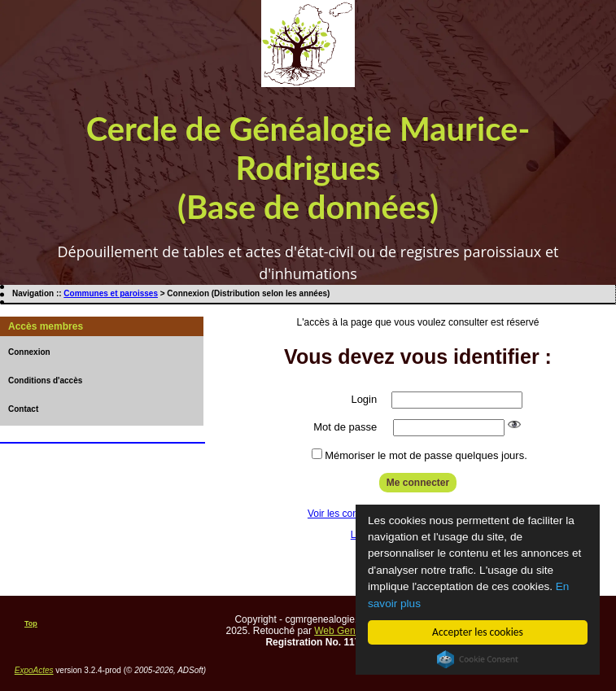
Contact (23, 409)
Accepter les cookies (478, 632)
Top (31, 623)
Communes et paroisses (111, 293)
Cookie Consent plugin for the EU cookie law (478, 659)
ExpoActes (34, 670)
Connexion (29, 352)
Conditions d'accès (45, 380)
